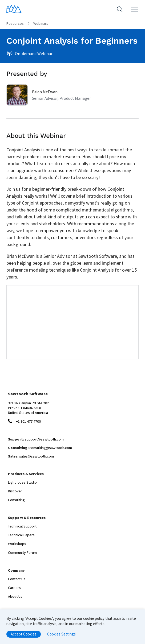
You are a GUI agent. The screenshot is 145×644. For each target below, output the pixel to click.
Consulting (16, 500)
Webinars (41, 23)
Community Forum (22, 552)
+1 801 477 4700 (28, 421)
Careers (14, 588)
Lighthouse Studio (22, 482)
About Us (15, 596)
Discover (15, 491)
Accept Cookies (24, 634)
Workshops (17, 544)
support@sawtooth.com (44, 439)
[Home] (14, 9)
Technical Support (22, 526)
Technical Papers (21, 535)
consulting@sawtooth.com (51, 448)
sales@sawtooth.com (37, 456)
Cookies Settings (61, 634)
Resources (15, 23)
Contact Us (17, 579)
